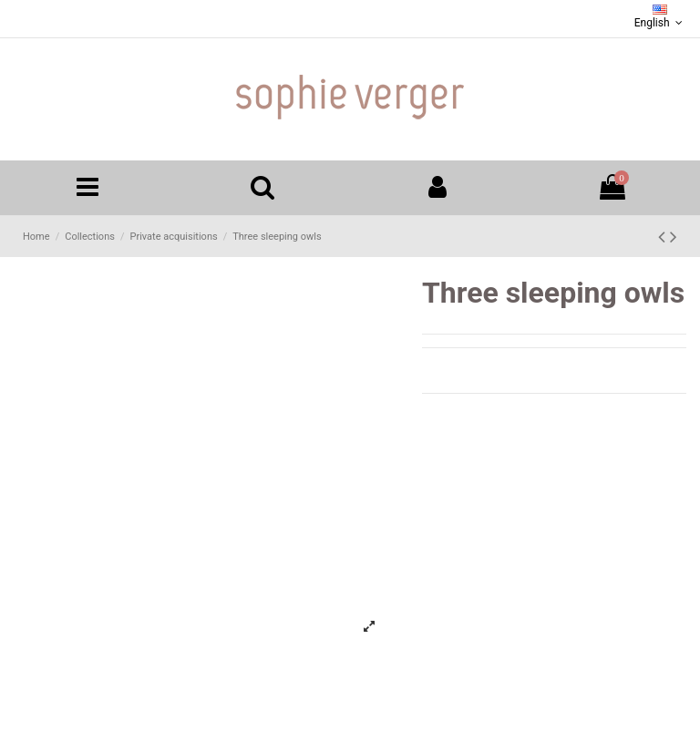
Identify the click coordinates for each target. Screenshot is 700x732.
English (660, 17)
